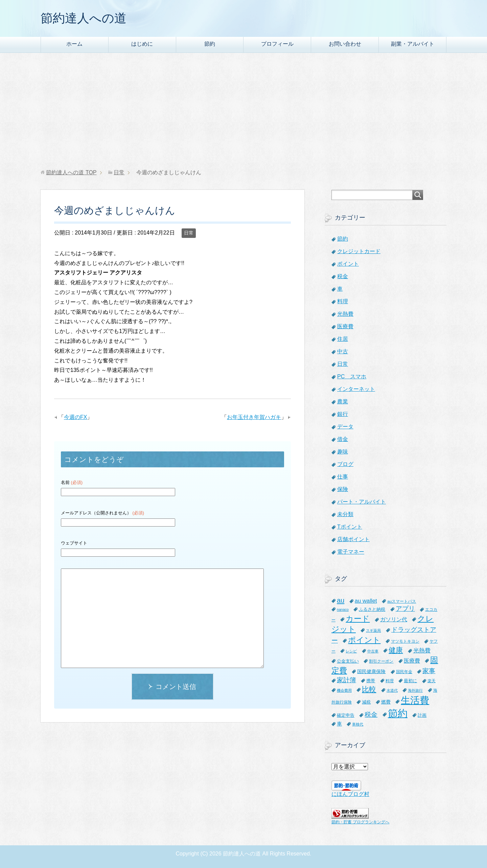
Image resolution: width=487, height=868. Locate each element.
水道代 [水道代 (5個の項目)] (392, 690)
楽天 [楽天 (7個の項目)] (432, 681)
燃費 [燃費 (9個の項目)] (386, 702)
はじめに (142, 44)
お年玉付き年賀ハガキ (254, 417)
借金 (343, 439)
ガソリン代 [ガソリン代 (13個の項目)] (394, 619)
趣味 (343, 452)
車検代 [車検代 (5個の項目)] (358, 724)
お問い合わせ (345, 44)
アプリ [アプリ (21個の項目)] (405, 609)
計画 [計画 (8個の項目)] (422, 715)
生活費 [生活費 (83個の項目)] (415, 700)
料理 (343, 301)
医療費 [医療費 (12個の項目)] (412, 661)
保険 (343, 489)
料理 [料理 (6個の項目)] (390, 681)
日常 (189, 233)
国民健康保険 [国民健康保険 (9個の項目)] (371, 671)
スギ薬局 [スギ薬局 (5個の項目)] (373, 630)
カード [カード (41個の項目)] (358, 619)
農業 (343, 402)
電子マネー (351, 552)
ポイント (348, 264)
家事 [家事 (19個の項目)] (429, 671)
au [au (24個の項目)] (341, 600)
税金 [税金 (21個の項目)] (371, 715)
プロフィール (277, 44)
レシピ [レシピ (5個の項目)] (351, 651)
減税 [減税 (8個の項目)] (366, 702)
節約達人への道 (84, 18)
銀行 (343, 414)
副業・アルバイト (413, 44)
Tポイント (350, 527)
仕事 (343, 477)
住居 (343, 339)
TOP (71, 172)
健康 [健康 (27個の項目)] (396, 650)
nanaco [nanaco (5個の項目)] (343, 609)
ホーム (74, 44)
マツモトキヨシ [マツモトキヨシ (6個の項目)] (405, 641)
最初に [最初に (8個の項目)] (410, 681)
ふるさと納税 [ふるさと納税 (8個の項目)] (372, 609)
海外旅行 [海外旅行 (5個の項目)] (415, 690)
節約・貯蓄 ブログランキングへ (360, 822)
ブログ (345, 464)
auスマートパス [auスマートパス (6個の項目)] (402, 601)
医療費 (345, 326)
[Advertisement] (243, 111)
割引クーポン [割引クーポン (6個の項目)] (381, 661)
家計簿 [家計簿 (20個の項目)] (346, 680)
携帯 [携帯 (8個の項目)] (371, 681)
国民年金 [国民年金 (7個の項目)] (404, 672)
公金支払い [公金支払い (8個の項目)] (348, 661)
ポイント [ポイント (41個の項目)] (364, 640)
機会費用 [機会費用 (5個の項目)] (344, 690)
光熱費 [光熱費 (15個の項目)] (422, 651)
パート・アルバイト (362, 502)
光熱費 (345, 314)
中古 (343, 351)
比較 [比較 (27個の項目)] (369, 689)
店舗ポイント (353, 539)
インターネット (356, 389)
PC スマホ (352, 376)
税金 (343, 276)
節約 (210, 44)
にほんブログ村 (350, 794)
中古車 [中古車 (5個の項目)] (373, 651)
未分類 (345, 514)
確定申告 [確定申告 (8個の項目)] (346, 715)
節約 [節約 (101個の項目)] (398, 713)
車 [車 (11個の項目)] (339, 724)
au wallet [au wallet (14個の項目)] (366, 601)
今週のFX (75, 417)
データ (345, 427)
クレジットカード (359, 251)
